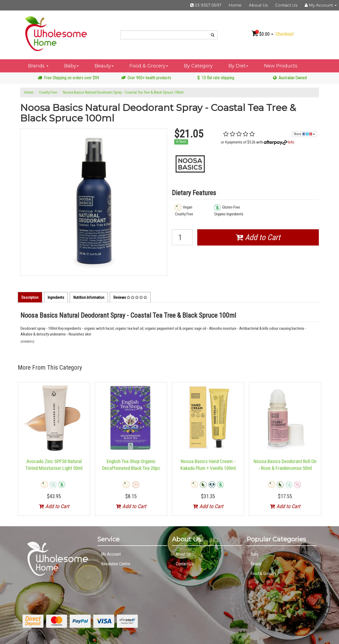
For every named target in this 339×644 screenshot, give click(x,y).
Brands (38, 66)
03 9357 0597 (206, 5)
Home (235, 5)
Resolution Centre (116, 564)
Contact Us (286, 5)
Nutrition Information (89, 297)
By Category (198, 66)
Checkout (285, 34)
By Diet (238, 66)
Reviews (130, 297)
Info (291, 142)
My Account (111, 554)
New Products (281, 66)
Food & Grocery (149, 66)
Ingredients (56, 297)
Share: (304, 134)
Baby (72, 66)
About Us (258, 5)
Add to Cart (258, 237)
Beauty (104, 66)
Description (30, 297)
